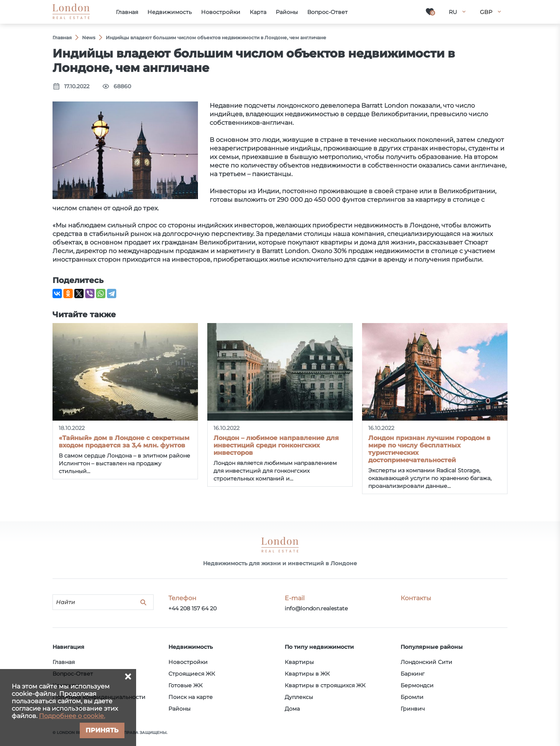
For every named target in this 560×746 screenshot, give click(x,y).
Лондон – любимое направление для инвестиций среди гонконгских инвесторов (276, 445)
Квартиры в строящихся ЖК (325, 685)
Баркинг (413, 674)
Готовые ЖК (185, 685)
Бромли (412, 697)
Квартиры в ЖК (307, 674)
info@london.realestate (316, 608)
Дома (292, 709)
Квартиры (299, 662)
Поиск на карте (191, 697)
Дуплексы (299, 697)
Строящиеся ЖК (192, 674)
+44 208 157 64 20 (192, 608)
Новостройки (188, 662)
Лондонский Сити (426, 662)
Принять (102, 730)
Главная (64, 662)
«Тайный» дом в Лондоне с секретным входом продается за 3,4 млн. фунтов (124, 442)
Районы (179, 709)
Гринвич (413, 709)
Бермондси (417, 685)
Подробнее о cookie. (72, 716)
